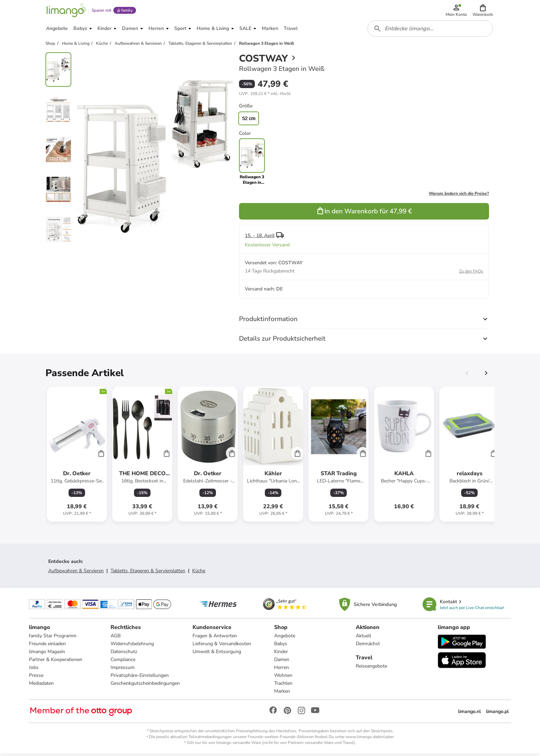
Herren (282, 670)
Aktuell (364, 638)
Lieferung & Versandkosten (222, 646)
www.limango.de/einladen (370, 739)
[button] (483, 11)
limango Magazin (47, 654)
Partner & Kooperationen (56, 662)
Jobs (34, 670)
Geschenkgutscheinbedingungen (145, 686)
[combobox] (430, 30)
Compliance (123, 662)
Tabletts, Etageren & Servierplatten (148, 573)
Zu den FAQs (471, 273)
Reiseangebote (371, 668)
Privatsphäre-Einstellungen (140, 678)
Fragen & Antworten (215, 638)
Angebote (285, 638)
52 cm (249, 120)
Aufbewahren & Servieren (76, 573)
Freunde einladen (47, 646)
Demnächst (368, 646)
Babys (281, 646)
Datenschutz (124, 654)
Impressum (123, 670)
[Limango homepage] (66, 11)
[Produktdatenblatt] (77, 456)
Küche (199, 573)
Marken (282, 694)
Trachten (283, 686)
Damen (282, 662)
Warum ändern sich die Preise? (459, 195)
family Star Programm (53, 638)
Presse (36, 678)
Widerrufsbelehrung (132, 646)
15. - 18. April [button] (260, 238)
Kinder (281, 654)
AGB (116, 638)
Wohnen (283, 678)
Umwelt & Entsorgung (217, 654)
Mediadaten (41, 686)
